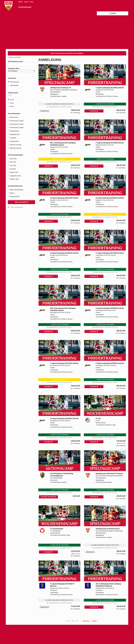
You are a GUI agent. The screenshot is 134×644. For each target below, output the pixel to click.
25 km (11, 103)
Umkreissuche (14, 93)
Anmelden (94, 111)
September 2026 (14, 176)
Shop (31, 2)
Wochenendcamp (15, 148)
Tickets (26, 2)
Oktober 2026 (13, 179)
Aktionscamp (13, 117)
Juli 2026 (12, 169)
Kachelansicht (13, 82)
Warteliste (44, 111)
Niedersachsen (14, 196)
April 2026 (12, 159)
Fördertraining (13, 131)
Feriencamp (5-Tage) (16, 127)
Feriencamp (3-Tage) (16, 121)
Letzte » (95, 621)
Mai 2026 (12, 162)
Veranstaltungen (25, 7)
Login (113, 13)
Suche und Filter (15, 57)
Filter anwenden (22, 202)
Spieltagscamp (14, 134)
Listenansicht (13, 85)
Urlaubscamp (13, 141)
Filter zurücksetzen (17, 207)
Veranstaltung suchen (21, 62)
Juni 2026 (12, 165)
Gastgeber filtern (21, 70)
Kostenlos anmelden (48, 497)
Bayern (11, 193)
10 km (11, 100)
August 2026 (13, 172)
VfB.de (21, 2)
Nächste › (86, 621)
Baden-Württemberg (15, 190)
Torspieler (12, 138)
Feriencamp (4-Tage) (16, 124)
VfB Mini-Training (14, 145)
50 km (11, 106)
